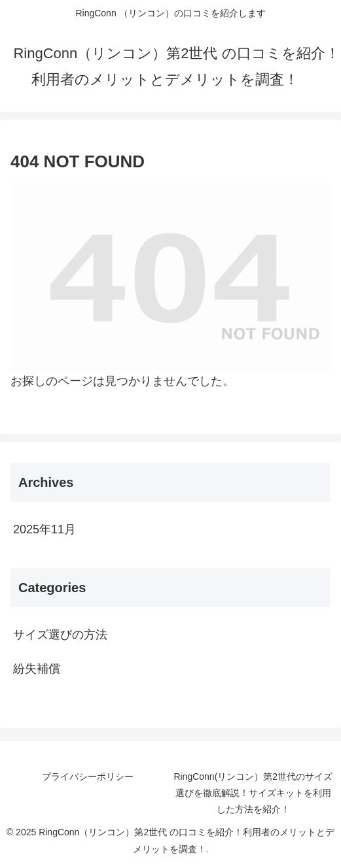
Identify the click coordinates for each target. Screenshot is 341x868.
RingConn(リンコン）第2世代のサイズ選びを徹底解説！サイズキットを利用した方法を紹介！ (253, 793)
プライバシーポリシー (88, 776)
